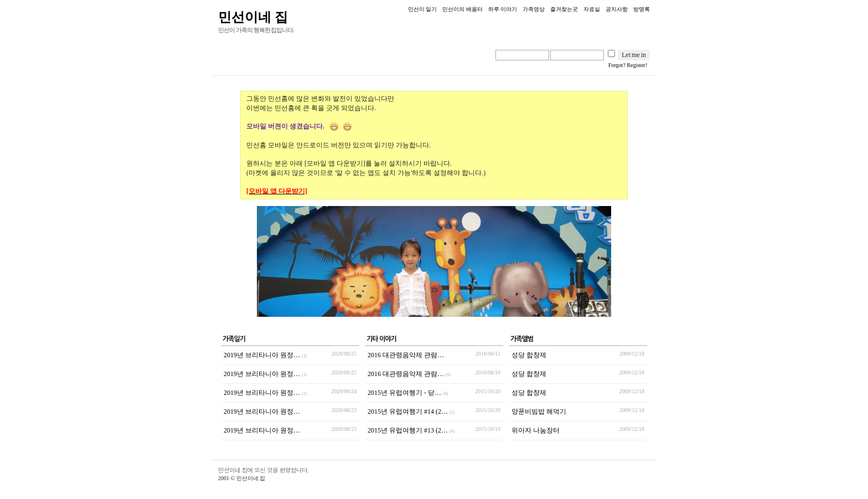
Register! (637, 65)
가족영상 (534, 9)
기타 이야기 (381, 339)
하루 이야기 (503, 9)
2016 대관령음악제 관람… (406, 355)
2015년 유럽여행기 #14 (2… (411, 411)
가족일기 (234, 339)
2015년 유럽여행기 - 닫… (408, 393)
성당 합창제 (529, 355)
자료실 (592, 9)
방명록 (642, 9)
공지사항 (617, 9)
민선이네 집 (253, 17)
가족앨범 (522, 339)
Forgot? (617, 65)
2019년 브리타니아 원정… (265, 355)
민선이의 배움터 (463, 9)
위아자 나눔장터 (536, 430)
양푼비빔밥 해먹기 (539, 411)
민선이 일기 (423, 9)
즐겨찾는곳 (564, 9)
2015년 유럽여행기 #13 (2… (411, 430)
